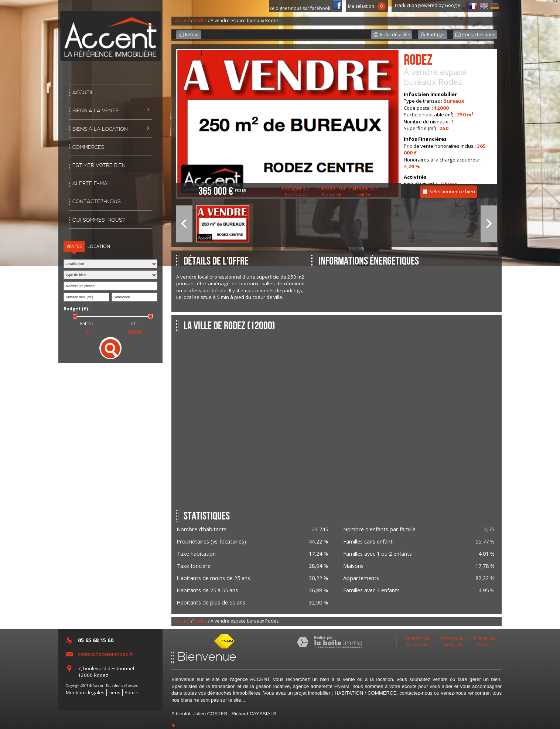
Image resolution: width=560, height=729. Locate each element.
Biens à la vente (96, 111)
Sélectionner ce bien (452, 191)
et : (134, 324)
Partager (433, 35)
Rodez (200, 21)
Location (99, 246)
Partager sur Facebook (296, 191)
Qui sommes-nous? (99, 220)
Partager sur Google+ (332, 191)
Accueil (83, 93)
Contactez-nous (97, 202)
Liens (115, 692)
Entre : (87, 324)
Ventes (74, 246)
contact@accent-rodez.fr (105, 654)
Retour (189, 35)
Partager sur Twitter (363, 191)
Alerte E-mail (92, 184)
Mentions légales (85, 692)
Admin (132, 692)
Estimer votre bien (99, 166)
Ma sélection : (367, 6)
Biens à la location (100, 129)
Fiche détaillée (392, 35)
